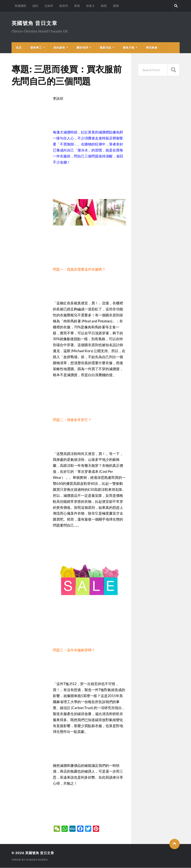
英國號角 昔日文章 (35, 23)
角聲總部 (20, 6)
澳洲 (116, 6)
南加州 (64, 6)
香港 (77, 6)
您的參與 (59, 48)
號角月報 (129, 48)
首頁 (19, 48)
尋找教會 (152, 48)
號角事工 (36, 48)
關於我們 (82, 48)
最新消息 (106, 48)
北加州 (49, 6)
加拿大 (90, 6)
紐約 (35, 6)
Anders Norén (37, 860)
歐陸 (104, 6)
